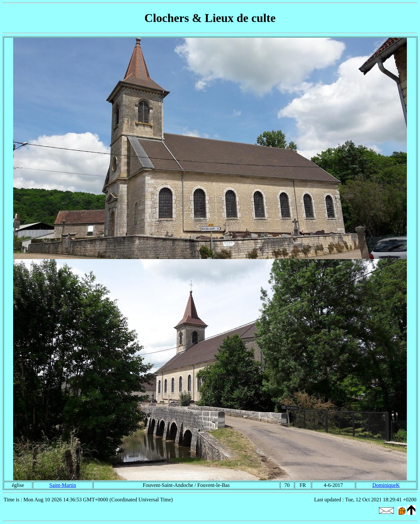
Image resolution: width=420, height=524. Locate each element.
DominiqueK (386, 485)
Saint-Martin (63, 485)
